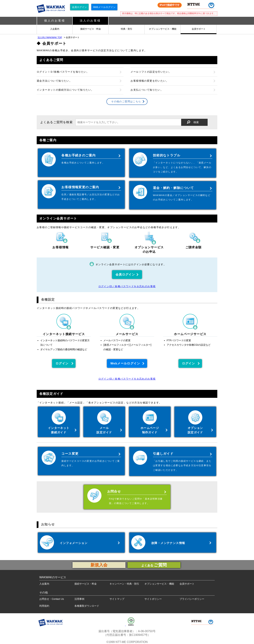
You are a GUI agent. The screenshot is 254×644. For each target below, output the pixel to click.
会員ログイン (79, 7)
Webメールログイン (104, 7)
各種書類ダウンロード (87, 606)
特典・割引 (127, 29)
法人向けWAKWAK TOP (50, 37)
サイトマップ (117, 599)
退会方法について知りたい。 (54, 81)
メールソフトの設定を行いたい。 (151, 72)
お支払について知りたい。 (147, 90)
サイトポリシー (153, 599)
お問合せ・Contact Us (52, 599)
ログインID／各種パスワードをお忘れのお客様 (127, 286)
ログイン (62, 363)
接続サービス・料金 (91, 29)
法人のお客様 (90, 21)
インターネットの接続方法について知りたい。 (65, 90)
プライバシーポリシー (192, 599)
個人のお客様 (55, 21)
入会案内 (55, 29)
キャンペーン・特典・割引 (124, 584)
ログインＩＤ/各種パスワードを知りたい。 (63, 72)
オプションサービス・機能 (163, 29)
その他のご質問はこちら (126, 102)
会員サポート (199, 29)
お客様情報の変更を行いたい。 (150, 81)
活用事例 (79, 599)
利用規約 (44, 606)
